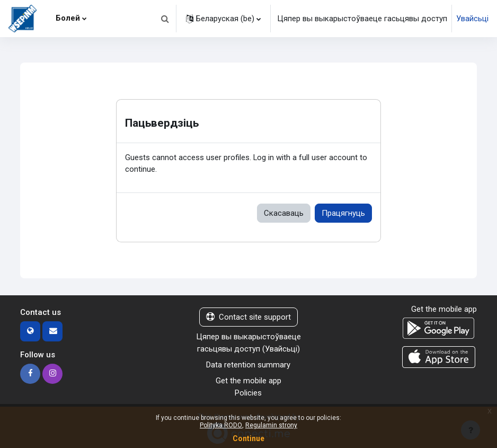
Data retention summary (248, 365)
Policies (248, 393)
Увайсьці (472, 19)
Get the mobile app (248, 381)
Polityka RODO (221, 425)
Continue (248, 438)
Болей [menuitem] (68, 18)
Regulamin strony (271, 425)
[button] (165, 19)
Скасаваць (284, 213)
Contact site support (248, 317)
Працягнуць (343, 213)
